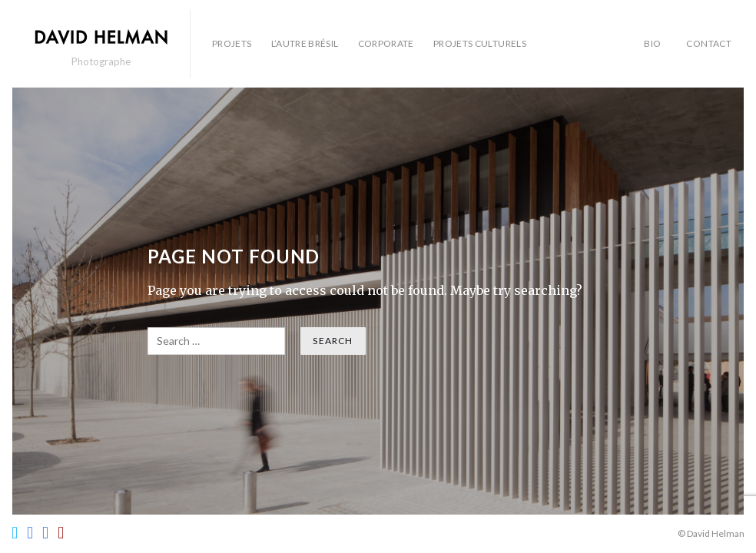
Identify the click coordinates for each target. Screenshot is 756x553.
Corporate (386, 43)
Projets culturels (480, 43)
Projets (232, 43)
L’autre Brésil (305, 43)
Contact (709, 43)
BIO (652, 43)
